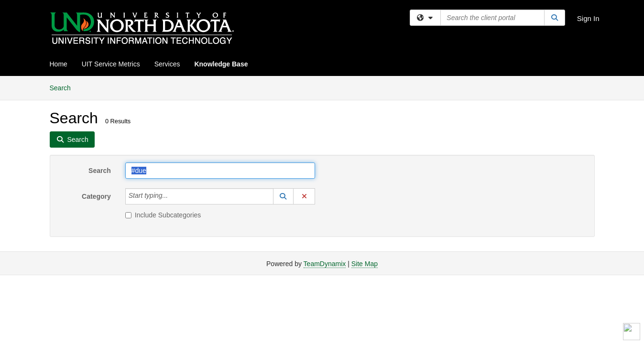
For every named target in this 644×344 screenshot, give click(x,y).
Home (59, 64)
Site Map (365, 264)
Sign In (588, 18)
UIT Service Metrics (111, 64)
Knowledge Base (221, 64)
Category (96, 196)
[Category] (173, 196)
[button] (284, 196)
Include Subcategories (163, 215)
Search (64, 87)
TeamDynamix (325, 264)
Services (167, 64)
